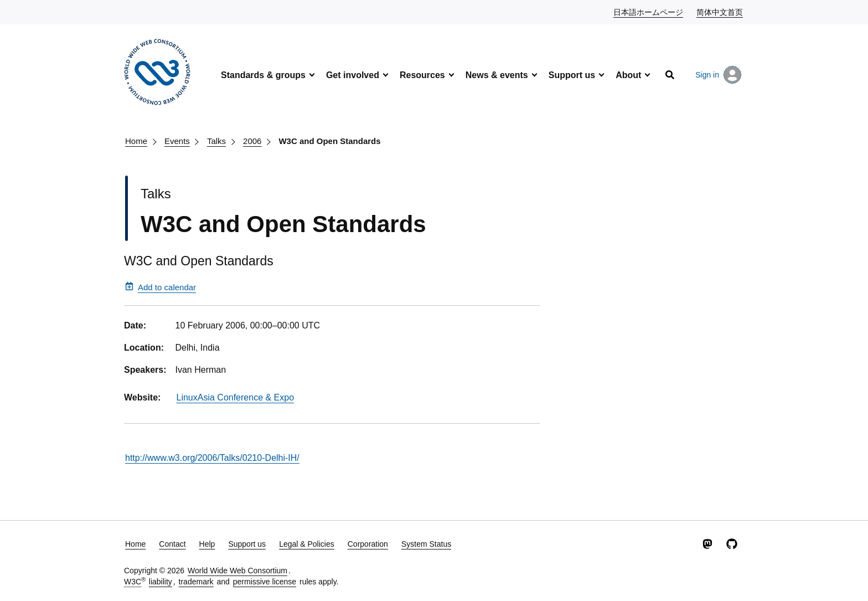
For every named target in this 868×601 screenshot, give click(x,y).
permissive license (265, 582)
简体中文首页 (720, 12)
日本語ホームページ (649, 12)
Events (177, 141)
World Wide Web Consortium (237, 571)
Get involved (353, 75)
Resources (422, 75)
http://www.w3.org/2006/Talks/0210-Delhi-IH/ (212, 458)
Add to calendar (161, 287)
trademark (196, 582)
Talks (216, 141)
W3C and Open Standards (329, 141)
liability (161, 582)
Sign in (718, 75)
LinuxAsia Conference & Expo (236, 397)
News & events (497, 75)
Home (136, 141)
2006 (252, 141)
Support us (572, 75)
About (628, 75)
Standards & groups (263, 75)
